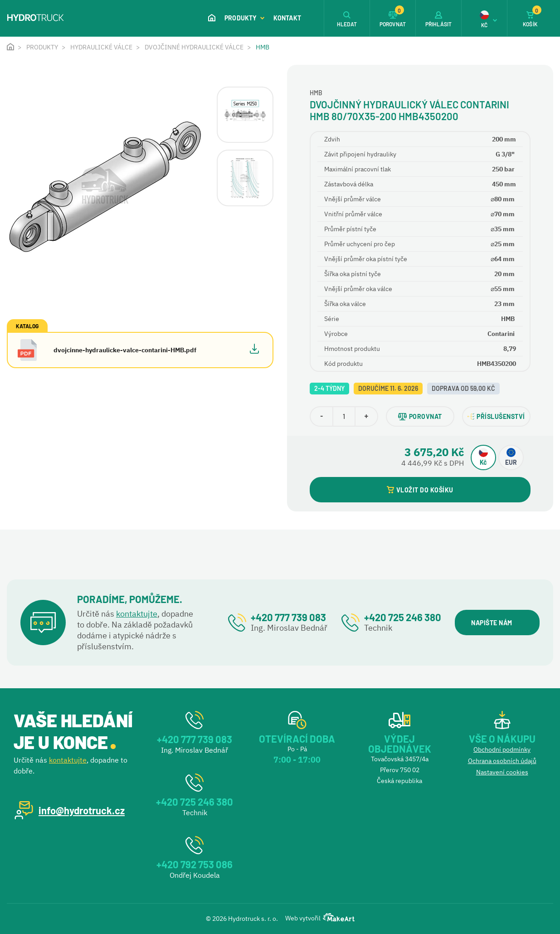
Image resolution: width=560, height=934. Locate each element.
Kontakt (287, 18)
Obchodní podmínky (502, 749)
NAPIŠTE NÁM (497, 623)
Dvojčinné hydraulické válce (194, 47)
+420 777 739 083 (288, 617)
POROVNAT (420, 416)
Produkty (244, 18)
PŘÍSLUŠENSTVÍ (496, 416)
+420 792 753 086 (195, 864)
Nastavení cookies (502, 772)
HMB (263, 47)
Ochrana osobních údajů (502, 761)
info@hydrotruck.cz (82, 810)
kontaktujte (137, 614)
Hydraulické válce (101, 47)
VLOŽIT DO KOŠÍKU (420, 490)
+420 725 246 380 (403, 617)
